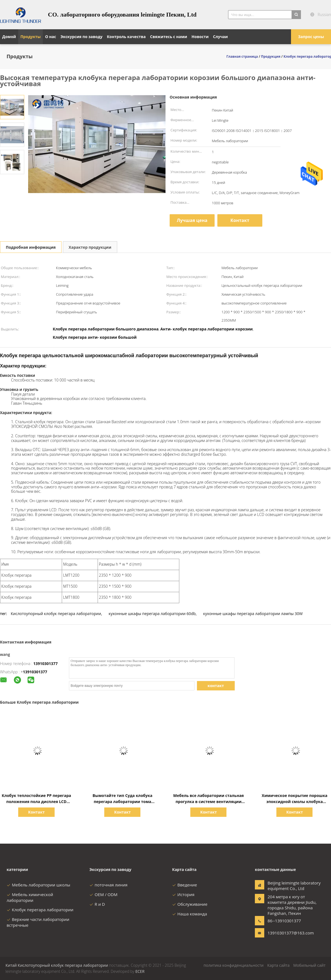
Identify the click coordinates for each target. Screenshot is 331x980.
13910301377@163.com (285, 933)
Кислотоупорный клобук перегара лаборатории (56, 614)
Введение (185, 885)
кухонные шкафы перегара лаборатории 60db (152, 614)
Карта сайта (278, 965)
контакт (216, 686)
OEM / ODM (103, 894)
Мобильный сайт (309, 965)
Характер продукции (90, 247)
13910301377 (46, 664)
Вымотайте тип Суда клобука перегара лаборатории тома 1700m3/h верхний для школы (122, 802)
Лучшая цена (192, 220)
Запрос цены (311, 37)
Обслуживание (190, 904)
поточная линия (108, 885)
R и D (97, 904)
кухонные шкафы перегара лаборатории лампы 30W (253, 614)
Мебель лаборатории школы (38, 885)
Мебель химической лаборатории (30, 897)
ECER (140, 971)
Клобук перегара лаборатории (40, 910)
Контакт (240, 220)
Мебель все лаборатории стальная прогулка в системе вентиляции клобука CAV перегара (209, 802)
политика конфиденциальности (234, 965)
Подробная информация (31, 247)
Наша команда (190, 914)
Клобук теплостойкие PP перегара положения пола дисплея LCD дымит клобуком (36, 802)
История (183, 894)
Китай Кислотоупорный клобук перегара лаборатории (57, 965)
